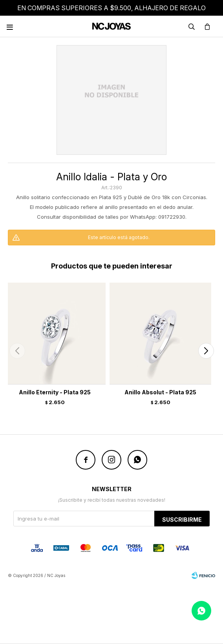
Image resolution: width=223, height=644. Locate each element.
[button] (206, 351)
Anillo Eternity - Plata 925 (55, 392)
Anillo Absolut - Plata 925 (160, 392)
